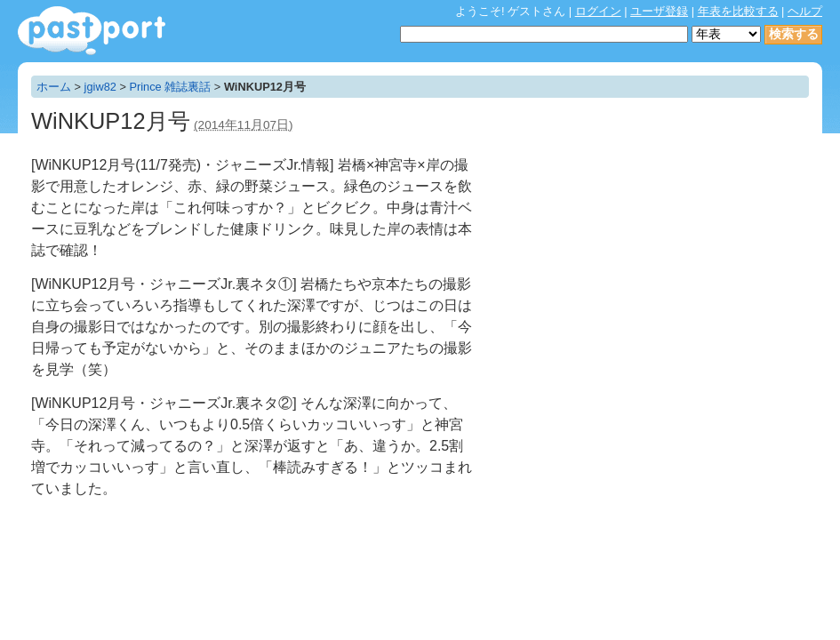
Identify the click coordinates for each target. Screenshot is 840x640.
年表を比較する (738, 11)
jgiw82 (100, 87)
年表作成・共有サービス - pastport (92, 31)
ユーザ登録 (659, 11)
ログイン (598, 11)
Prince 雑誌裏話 (170, 87)
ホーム (54, 87)
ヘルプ (805, 11)
